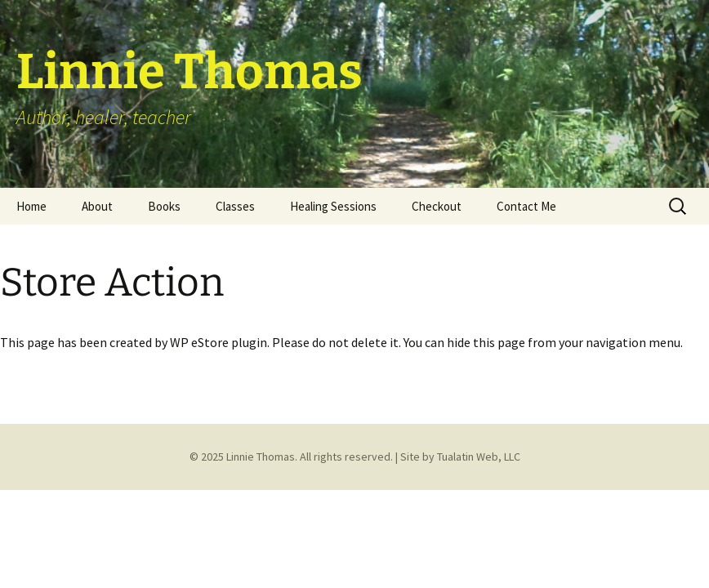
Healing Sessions (333, 206)
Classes (235, 206)
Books (164, 206)
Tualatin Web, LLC (479, 457)
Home (31, 206)
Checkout (437, 206)
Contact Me (526, 206)
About (97, 206)
